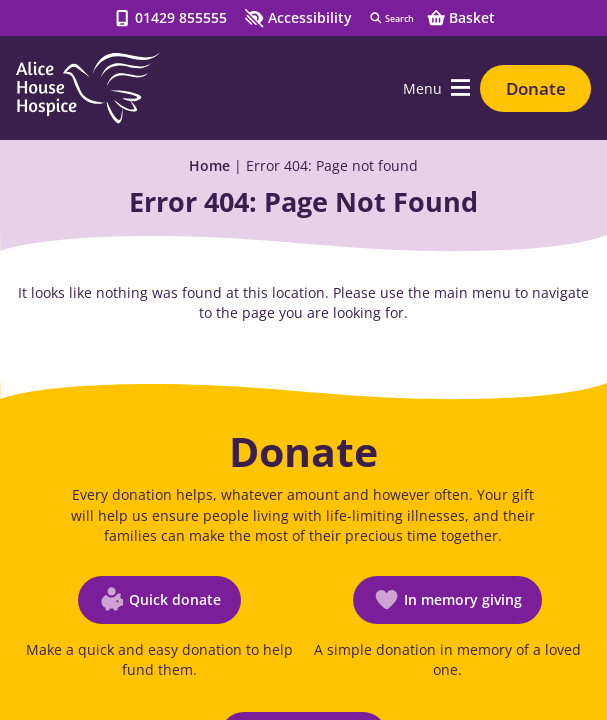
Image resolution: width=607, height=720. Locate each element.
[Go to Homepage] (88, 88)
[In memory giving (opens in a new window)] (447, 600)
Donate (536, 88)
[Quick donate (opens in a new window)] (159, 600)
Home (209, 165)
